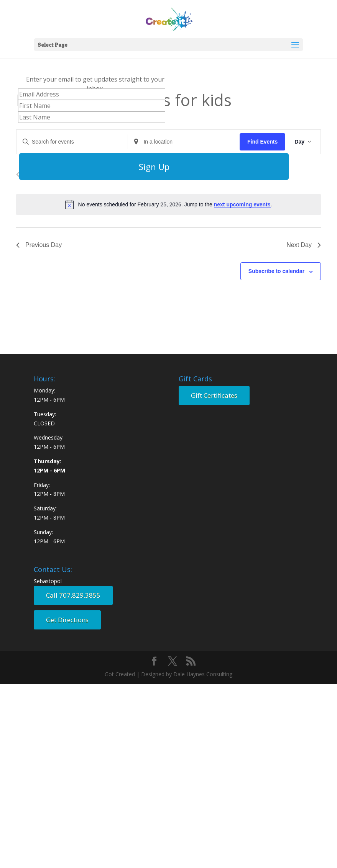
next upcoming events (242, 204)
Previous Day (39, 245)
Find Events (262, 142)
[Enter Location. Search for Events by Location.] (184, 142)
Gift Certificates (214, 395)
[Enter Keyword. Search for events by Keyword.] (72, 142)
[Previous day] (18, 174)
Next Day (304, 245)
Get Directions (67, 620)
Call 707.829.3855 (73, 595)
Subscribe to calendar (276, 271)
